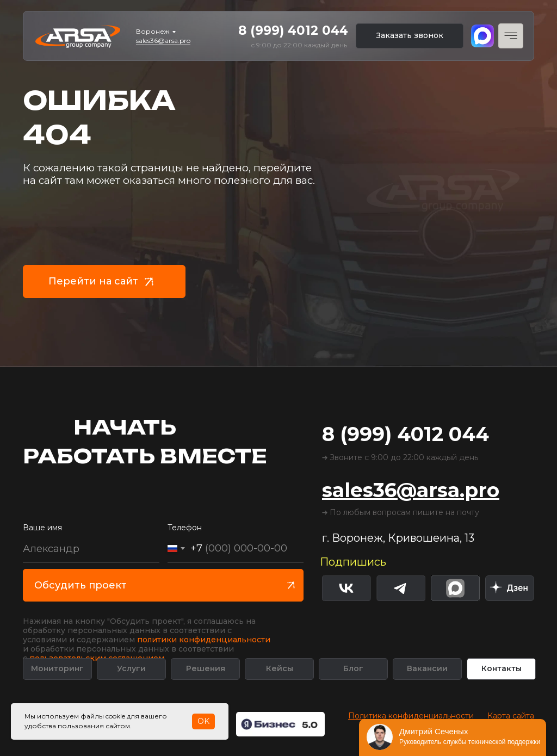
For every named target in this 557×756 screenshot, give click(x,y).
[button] (410, 36)
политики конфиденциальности (204, 640)
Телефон (185, 528)
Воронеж (153, 31)
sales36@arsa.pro (163, 41)
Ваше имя (42, 528)
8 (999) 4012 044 (293, 30)
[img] (510, 588)
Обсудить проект (81, 585)
